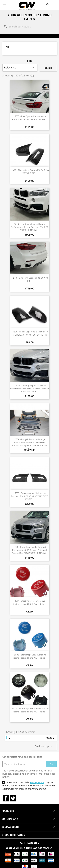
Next (51, 738)
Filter (48, 68)
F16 (7, 47)
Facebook (6, 798)
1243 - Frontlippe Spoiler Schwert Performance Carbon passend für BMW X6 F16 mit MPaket (29, 227)
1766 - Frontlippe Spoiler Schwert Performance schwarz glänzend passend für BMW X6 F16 (30, 389)
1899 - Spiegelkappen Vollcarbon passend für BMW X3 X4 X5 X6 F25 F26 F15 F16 (29, 496)
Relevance (20, 68)
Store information (13, 835)
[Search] (29, 27)
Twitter (13, 798)
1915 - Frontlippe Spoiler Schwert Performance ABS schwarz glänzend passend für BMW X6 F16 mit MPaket (29, 550)
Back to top (44, 746)
